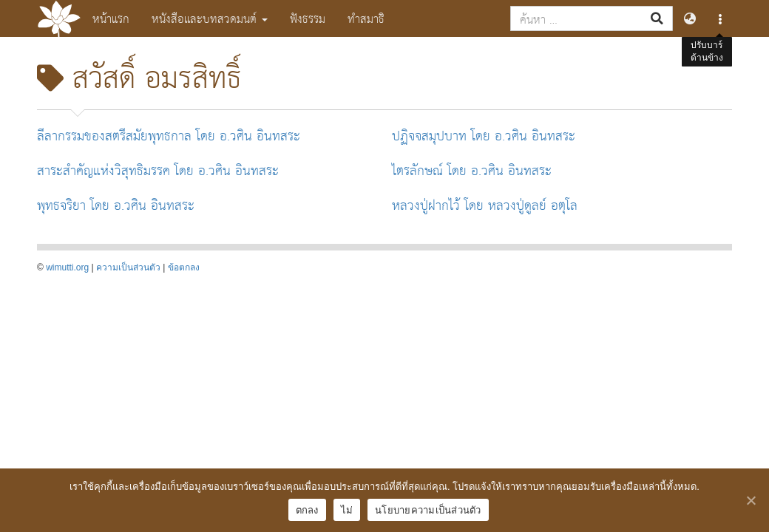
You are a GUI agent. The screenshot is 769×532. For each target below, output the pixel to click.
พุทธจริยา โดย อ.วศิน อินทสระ (116, 204)
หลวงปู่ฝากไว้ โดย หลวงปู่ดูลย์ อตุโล (485, 204)
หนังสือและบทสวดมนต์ (210, 18)
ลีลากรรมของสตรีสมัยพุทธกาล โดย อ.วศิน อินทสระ (169, 135)
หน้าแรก (111, 18)
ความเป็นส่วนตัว (128, 267)
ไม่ (347, 510)
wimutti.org (67, 267)
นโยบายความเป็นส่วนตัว (428, 510)
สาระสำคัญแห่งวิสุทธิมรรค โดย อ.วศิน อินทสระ (158, 170)
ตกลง (307, 510)
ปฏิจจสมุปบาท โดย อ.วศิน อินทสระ (484, 135)
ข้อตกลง (184, 267)
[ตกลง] (751, 500)
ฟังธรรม (308, 18)
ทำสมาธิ (366, 18)
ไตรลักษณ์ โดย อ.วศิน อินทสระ (472, 170)
